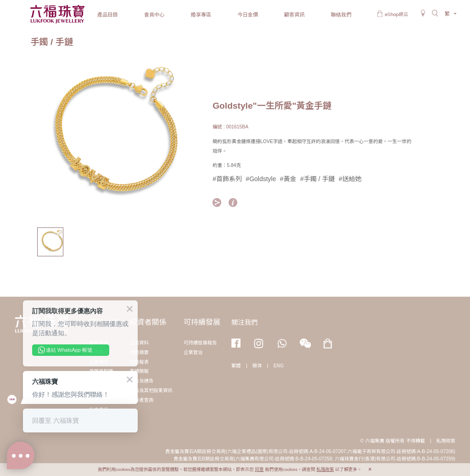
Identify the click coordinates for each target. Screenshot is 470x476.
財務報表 (139, 362)
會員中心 (154, 15)
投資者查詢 (141, 400)
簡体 (257, 366)
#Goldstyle (261, 179)
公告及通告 (141, 381)
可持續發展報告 (200, 343)
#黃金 (288, 179)
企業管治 (193, 352)
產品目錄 (108, 15)
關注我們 (245, 322)
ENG (279, 366)
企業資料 (139, 343)
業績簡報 (139, 371)
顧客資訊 (294, 15)
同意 (259, 469)
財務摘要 (139, 352)
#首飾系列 (227, 179)
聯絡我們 (341, 15)
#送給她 (350, 179)
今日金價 (248, 15)
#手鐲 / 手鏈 (317, 179)
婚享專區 (201, 15)
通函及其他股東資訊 (151, 390)
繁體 (236, 366)
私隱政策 (446, 441)
